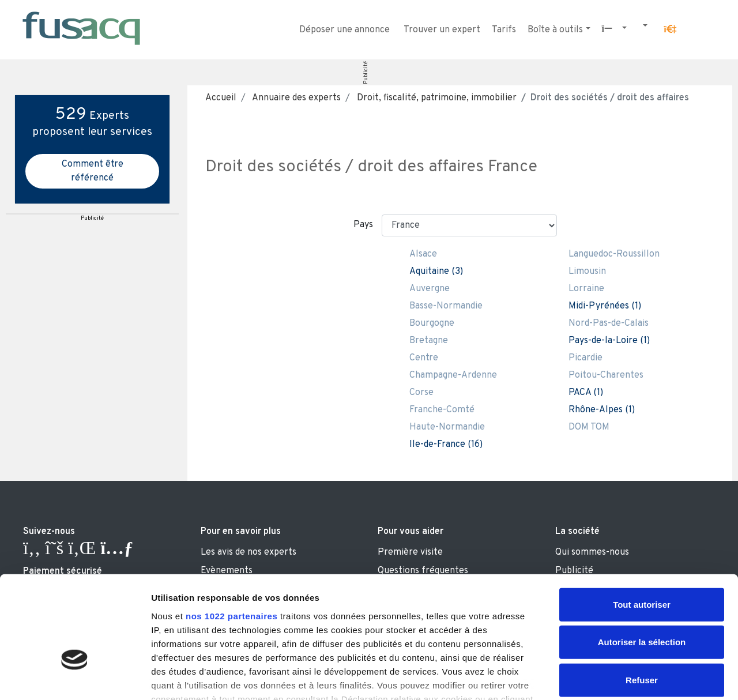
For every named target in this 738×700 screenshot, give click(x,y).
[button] (670, 29)
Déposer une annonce (344, 30)
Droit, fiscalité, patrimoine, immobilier (436, 98)
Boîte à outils (555, 30)
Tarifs (504, 30)
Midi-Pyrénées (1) (605, 306)
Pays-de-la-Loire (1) (609, 341)
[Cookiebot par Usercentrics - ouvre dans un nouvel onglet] (75, 678)
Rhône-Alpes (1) (602, 410)
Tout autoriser (642, 524)
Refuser (642, 599)
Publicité (366, 73)
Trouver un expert (442, 30)
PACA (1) (586, 393)
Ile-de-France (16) (446, 445)
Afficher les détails (635, 677)
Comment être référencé (93, 171)
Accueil (221, 98)
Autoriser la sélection (642, 561)
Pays (363, 225)
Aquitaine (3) (436, 272)
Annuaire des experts (295, 98)
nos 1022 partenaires (231, 535)
